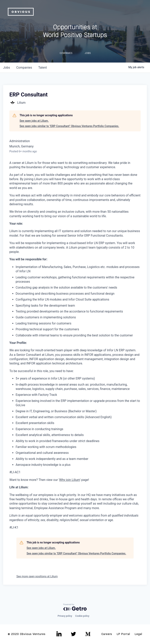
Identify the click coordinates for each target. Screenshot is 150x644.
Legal (138, 634)
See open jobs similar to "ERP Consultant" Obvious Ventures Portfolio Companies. (69, 126)
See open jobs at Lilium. (34, 121)
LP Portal (123, 634)
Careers (107, 634)
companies (24, 68)
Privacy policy (65, 616)
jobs (7, 68)
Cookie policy (82, 616)
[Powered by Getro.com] (75, 607)
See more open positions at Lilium (37, 576)
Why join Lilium (70, 480)
